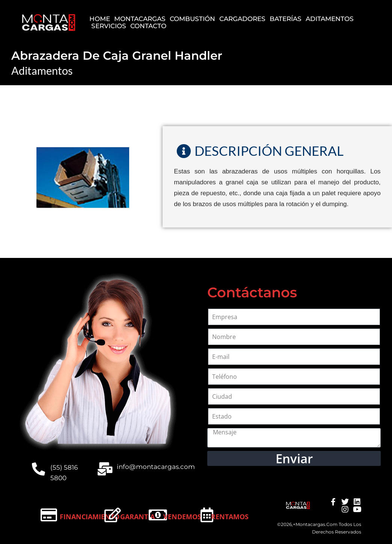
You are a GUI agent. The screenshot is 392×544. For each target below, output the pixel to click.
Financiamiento (90, 517)
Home (100, 19)
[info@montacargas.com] (105, 469)
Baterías (286, 19)
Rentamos (230, 517)
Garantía (137, 517)
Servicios (109, 26)
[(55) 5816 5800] (38, 469)
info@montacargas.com (156, 467)
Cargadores (242, 19)
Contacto (148, 26)
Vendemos (182, 517)
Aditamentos (330, 19)
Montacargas (140, 19)
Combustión (192, 19)
